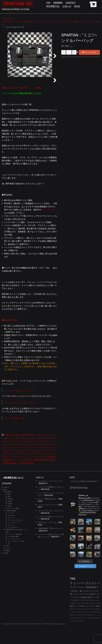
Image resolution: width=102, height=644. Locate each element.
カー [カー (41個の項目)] (93, 614)
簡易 (6, 479)
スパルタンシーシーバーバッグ (50, 497)
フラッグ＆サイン (13, 543)
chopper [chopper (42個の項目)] (83, 614)
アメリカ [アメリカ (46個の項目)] (86, 610)
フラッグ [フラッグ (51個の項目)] (95, 607)
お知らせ (67, 6)
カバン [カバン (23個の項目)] (76, 634)
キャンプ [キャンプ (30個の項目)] (87, 622)
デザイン (47, 464)
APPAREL (9, 508)
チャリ (7, 464)
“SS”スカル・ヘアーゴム (48, 539)
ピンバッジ (11, 541)
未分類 (6, 569)
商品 (5, 506)
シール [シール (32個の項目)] (98, 619)
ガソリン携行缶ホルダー (15, 434)
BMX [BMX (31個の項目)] (72, 622)
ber (9, 451)
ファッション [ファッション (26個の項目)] (88, 628)
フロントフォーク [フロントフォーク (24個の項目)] (83, 631)
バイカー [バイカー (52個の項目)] (86, 607)
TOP (48, 3)
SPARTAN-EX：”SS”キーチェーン (51, 545)
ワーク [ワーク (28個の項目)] (74, 628)
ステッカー (11, 534)
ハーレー (23, 467)
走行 (25, 479)
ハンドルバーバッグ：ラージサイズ (20, 419)
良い (17, 479)
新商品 (8, 567)
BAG (9, 511)
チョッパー (15, 464)
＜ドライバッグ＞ (49, 226)
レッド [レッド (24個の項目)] (96, 631)
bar (6, 451)
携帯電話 (43, 476)
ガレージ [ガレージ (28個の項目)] (80, 628)
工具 (25, 476)
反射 (51, 473)
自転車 (11, 479)
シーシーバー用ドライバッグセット (20, 407)
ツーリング (25, 464)
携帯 (37, 476)
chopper (20, 451)
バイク (30, 467)
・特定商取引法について (13, 494)
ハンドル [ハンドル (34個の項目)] (85, 619)
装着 (21, 479)
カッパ (29, 454)
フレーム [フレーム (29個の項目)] (82, 625)
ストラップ (33, 461)
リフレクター (35, 473)
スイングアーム (21, 461)
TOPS (9, 522)
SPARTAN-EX (18, 4)
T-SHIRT (10, 520)
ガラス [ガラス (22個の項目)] (82, 637)
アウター (38, 451)
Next (54, 55)
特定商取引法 (53, 6)
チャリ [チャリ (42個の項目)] (77, 614)
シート (46, 457)
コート (17, 457)
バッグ (36, 467)
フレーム (52, 467)
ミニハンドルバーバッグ (48, 521)
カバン (36, 454)
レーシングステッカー (16, 536)
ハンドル (43, 467)
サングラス (25, 457)
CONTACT (71, 3)
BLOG (77, 6)
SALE (7, 562)
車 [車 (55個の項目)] (81, 607)
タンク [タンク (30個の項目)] (93, 622)
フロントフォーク (10, 470)
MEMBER (58, 3)
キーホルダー (12, 532)
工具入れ (31, 476)
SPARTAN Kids (79, 504)
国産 (6, 476)
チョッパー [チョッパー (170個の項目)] (77, 599)
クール (50, 454)
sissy (32, 451)
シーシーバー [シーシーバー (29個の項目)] (90, 625)
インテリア (11, 529)
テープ (40, 464)
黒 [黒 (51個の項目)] (71, 610)
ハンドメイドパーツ (14, 555)
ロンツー (45, 473)
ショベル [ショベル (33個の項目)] (92, 619)
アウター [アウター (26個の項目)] (95, 628)
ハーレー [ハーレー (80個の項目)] (81, 604)
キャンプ (43, 454)
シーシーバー (36, 457)
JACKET (10, 515)
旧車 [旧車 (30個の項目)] (82, 622)
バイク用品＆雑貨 (13, 553)
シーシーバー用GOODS (15, 551)
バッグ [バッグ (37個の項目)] (82, 616)
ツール (34, 464)
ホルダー (22, 470)
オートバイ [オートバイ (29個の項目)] (74, 625)
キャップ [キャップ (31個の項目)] (77, 622)
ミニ (42, 470)
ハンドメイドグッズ (14, 539)
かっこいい (11, 454)
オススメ (8, 565)
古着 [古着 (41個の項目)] (89, 614)
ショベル (10, 461)
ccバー (13, 451)
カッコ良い (21, 454)
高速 (32, 479)
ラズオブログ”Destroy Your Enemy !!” (84, 498)
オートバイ (47, 451)
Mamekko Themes (60, 640)
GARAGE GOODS (11, 527)
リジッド (25, 473)
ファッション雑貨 (13, 525)
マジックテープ (33, 470)
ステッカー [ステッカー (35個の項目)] (89, 616)
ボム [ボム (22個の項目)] (80, 634)
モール (9, 473)
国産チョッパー (15, 476)
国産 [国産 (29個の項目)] (98, 622)
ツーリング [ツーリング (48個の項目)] (77, 610)
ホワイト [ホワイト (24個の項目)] (91, 631)
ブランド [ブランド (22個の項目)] (91, 634)
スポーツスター (46, 461)
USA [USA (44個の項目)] (92, 610)
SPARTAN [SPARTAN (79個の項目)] (91, 604)
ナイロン (10, 467)
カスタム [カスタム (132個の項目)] (91, 599)
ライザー (16, 473)
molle (27, 451)
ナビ (16, 467)
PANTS (10, 518)
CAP (9, 513)
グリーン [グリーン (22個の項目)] (85, 634)
